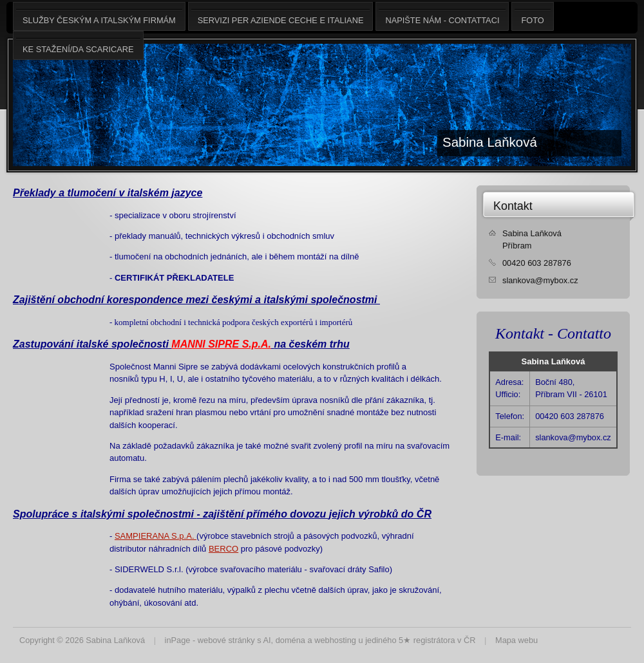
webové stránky (226, 640)
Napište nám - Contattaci (442, 16)
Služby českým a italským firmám (99, 16)
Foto (532, 16)
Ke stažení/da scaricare (78, 45)
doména (290, 640)
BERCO (223, 549)
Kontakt (513, 206)
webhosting (335, 640)
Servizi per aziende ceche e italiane (281, 16)
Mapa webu (516, 640)
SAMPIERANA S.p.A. (156, 536)
